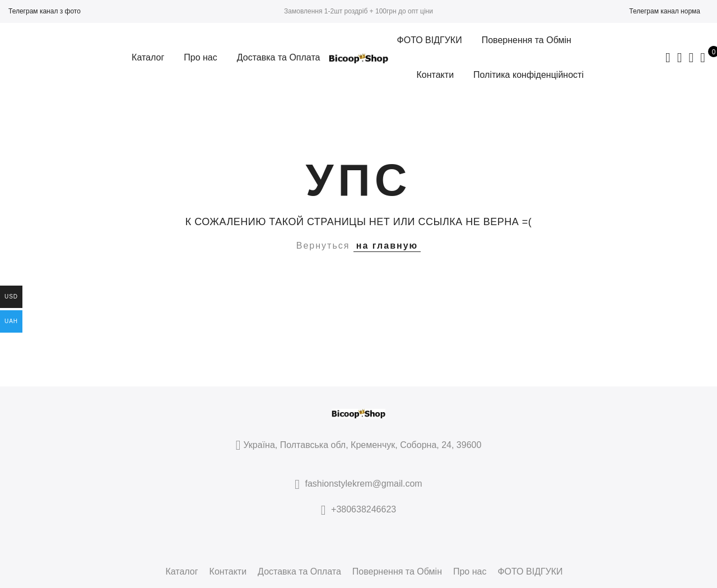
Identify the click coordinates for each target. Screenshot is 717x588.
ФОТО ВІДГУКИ (430, 40)
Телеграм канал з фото (45, 11)
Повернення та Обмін (527, 40)
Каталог (148, 57)
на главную (387, 246)
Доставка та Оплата (279, 57)
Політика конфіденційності (529, 75)
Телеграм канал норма (665, 11)
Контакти (436, 75)
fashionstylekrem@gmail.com (364, 484)
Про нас (200, 57)
